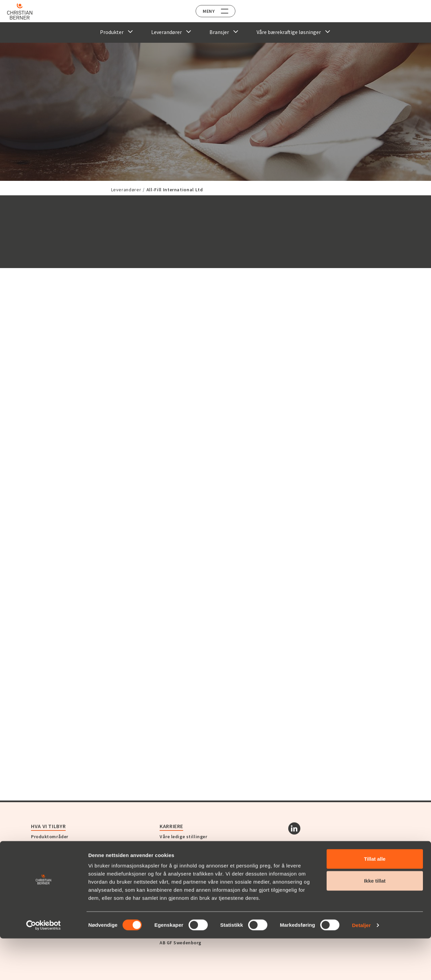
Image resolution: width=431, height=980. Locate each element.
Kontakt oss (177, 852)
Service (39, 844)
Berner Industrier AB (182, 881)
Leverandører (126, 190)
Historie (40, 878)
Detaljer (361, 967)
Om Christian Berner (54, 870)
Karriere (171, 826)
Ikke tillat (375, 923)
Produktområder (50, 837)
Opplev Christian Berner (65, 860)
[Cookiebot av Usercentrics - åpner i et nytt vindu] (44, 967)
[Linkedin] (294, 828)
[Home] (24, 11)
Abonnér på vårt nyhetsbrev (344, 881)
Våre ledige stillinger (183, 837)
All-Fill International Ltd (175, 190)
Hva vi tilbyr (48, 826)
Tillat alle (375, 900)
